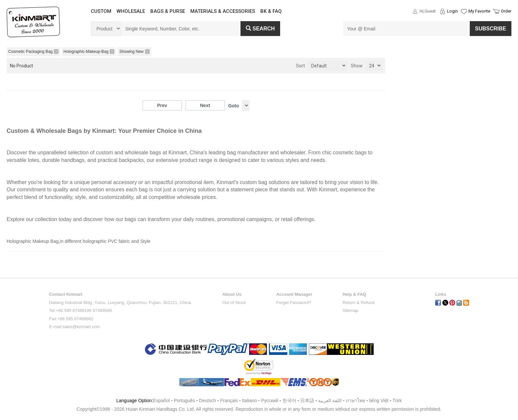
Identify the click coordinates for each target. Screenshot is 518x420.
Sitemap (351, 310)
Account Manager (294, 294)
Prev (162, 105)
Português (184, 401)
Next (205, 105)
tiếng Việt (379, 401)
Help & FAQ (354, 294)
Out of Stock (234, 303)
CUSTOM (101, 11)
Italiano (250, 401)
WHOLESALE (131, 11)
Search (260, 29)
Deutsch (208, 401)
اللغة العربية (331, 401)
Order (506, 11)
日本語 (307, 401)
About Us (232, 294)
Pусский (270, 401)
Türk (397, 401)
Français (229, 401)
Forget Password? (294, 303)
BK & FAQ (271, 11)
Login (452, 11)
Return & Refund (359, 303)
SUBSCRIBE (491, 29)
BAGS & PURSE (168, 11)
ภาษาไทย (355, 401)
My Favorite (479, 11)
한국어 (289, 401)
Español (161, 401)
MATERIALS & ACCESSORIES (223, 11)
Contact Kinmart (66, 294)
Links (441, 294)
